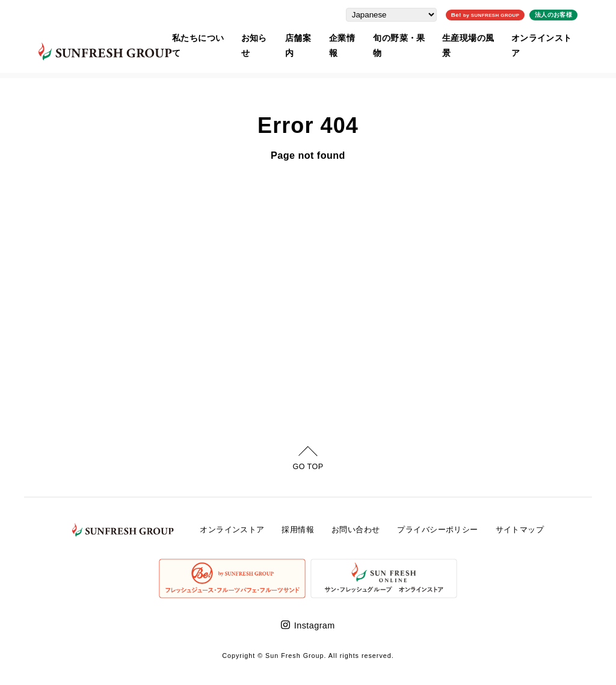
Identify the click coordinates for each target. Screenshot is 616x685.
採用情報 (298, 530)
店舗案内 (306, 37)
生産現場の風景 (482, 37)
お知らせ (260, 37)
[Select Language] (406, 14)
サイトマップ (520, 530)
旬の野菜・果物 (409, 37)
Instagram (315, 625)
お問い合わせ (356, 530)
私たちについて (201, 37)
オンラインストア (557, 37)
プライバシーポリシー (437, 530)
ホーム (34, 68)
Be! (499, 14)
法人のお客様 (568, 14)
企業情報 (351, 37)
